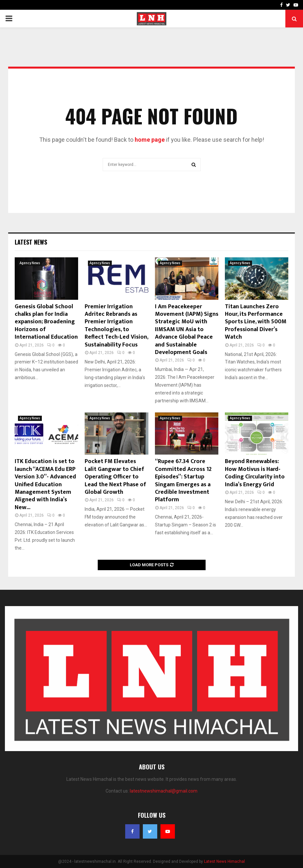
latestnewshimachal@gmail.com (164, 791)
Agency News (30, 263)
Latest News (31, 242)
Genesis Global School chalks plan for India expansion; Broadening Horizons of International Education (46, 322)
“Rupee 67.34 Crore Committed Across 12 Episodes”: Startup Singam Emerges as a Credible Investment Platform (183, 481)
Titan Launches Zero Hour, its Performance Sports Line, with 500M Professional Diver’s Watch (256, 322)
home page (150, 140)
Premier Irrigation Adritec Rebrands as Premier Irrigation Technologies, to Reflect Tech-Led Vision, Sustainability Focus (116, 326)
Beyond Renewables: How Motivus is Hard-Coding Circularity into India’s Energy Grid (255, 473)
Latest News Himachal (224, 861)
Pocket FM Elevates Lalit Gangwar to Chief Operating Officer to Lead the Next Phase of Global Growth (115, 477)
